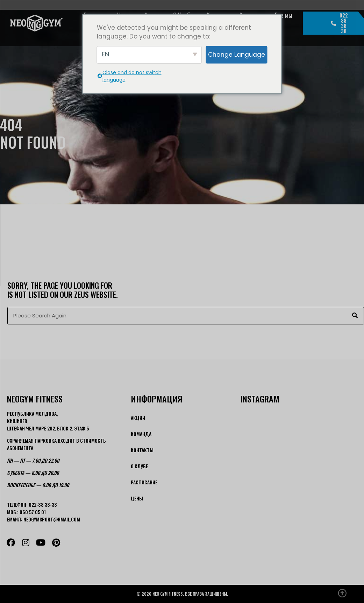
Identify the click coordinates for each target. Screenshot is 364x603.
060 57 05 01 (33, 512)
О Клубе (139, 466)
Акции (138, 418)
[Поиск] (355, 316)
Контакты (142, 450)
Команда (141, 434)
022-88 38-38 (43, 504)
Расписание (144, 482)
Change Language (237, 54)
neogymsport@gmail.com (52, 519)
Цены (137, 498)
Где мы (284, 15)
